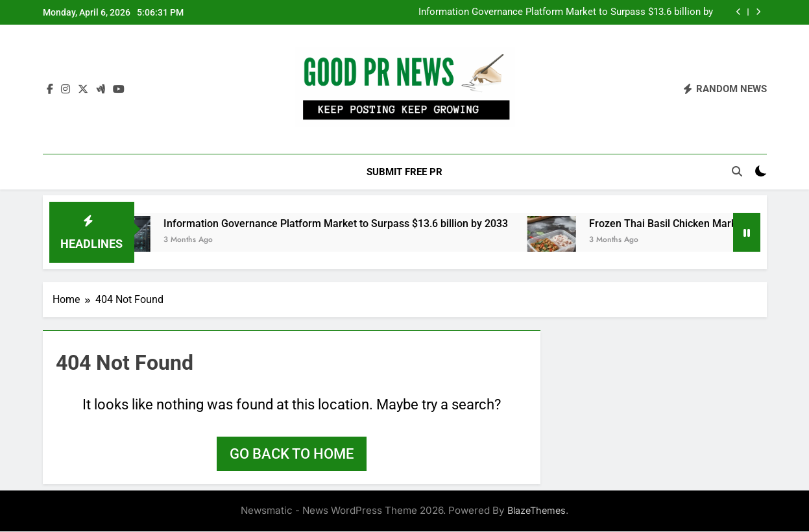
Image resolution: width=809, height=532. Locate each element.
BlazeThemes (537, 511)
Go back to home (292, 454)
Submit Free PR (404, 172)
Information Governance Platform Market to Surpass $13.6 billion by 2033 (566, 12)
